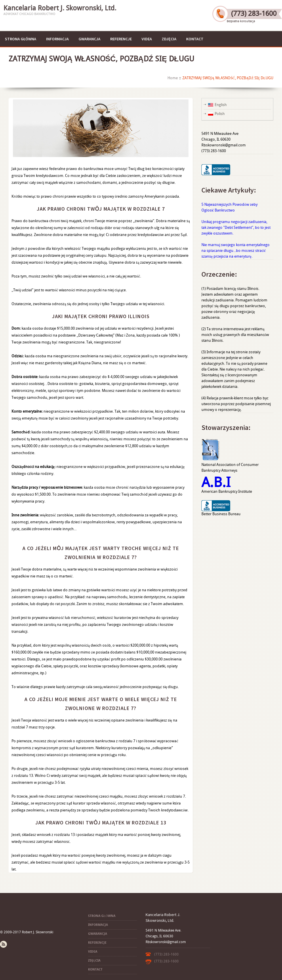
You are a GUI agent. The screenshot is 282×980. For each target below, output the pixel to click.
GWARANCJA (89, 39)
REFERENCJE (121, 39)
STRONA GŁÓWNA (21, 39)
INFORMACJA (57, 39)
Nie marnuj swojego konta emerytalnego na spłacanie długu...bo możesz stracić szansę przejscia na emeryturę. (236, 251)
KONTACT (195, 39)
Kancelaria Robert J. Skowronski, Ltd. (60, 8)
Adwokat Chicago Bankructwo (29, 14)
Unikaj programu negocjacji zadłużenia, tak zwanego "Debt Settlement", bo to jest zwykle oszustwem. (236, 227)
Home (173, 78)
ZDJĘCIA (169, 39)
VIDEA (147, 39)
